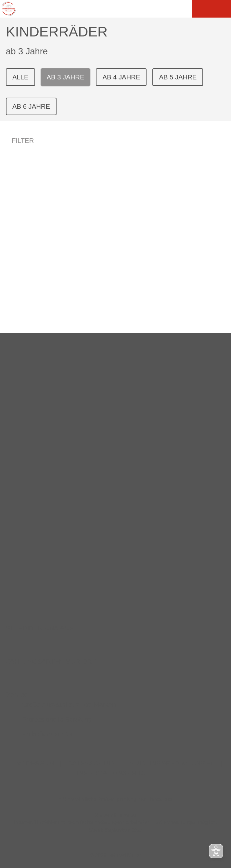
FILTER (17, 141)
